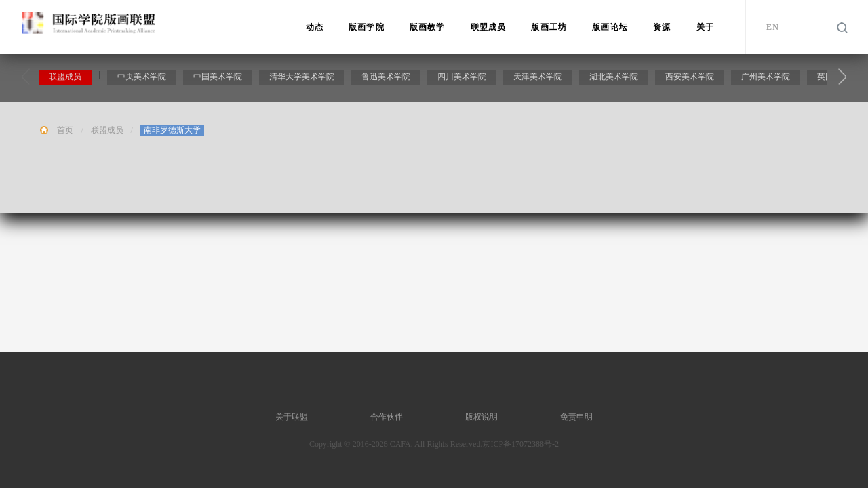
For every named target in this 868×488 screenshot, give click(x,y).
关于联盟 (292, 417)
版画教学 (428, 27)
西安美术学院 (691, 79)
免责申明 (576, 417)
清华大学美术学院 (303, 79)
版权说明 (481, 417)
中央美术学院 (143, 79)
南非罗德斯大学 (172, 132)
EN (773, 27)
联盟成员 (489, 27)
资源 (662, 27)
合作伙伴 (387, 417)
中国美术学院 (219, 79)
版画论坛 (610, 27)
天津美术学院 (539, 79)
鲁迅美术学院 (387, 79)
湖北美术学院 (615, 79)
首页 (65, 132)
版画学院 (367, 27)
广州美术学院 (767, 79)
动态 (315, 27)
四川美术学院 (463, 79)
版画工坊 (549, 27)
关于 (705, 27)
